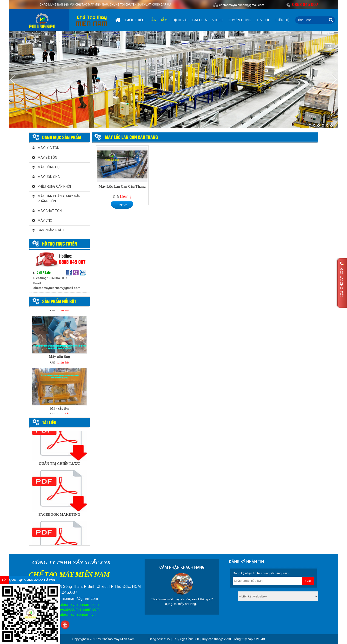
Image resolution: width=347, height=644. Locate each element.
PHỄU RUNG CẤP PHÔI (54, 186)
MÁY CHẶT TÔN (50, 211)
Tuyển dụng (240, 20)
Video (218, 20)
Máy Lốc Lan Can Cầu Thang (122, 186)
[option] (59, 342)
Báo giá (200, 20)
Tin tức (263, 20)
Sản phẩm (158, 20)
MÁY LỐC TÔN (48, 148)
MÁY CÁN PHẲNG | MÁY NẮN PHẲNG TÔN (59, 199)
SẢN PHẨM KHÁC (51, 230)
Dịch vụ (180, 20)
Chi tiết (122, 205)
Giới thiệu (135, 20)
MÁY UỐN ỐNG (49, 177)
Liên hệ (282, 20)
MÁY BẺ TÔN (47, 158)
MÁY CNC (45, 220)
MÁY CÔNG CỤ (49, 167)
